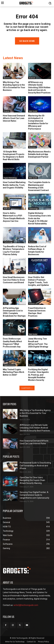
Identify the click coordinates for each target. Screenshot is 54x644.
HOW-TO (7, 209)
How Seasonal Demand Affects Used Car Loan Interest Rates (14, 118)
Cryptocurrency (9, 365)
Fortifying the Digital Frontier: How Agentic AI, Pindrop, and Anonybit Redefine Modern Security (38, 375)
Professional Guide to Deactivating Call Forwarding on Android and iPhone (35, 466)
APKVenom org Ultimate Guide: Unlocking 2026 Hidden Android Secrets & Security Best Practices (39, 88)
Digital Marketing (10, 178)
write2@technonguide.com (26, 605)
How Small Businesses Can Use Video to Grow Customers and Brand (14, 280)
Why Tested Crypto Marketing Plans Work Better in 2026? (14, 372)
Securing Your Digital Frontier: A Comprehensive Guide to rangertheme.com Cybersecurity (34, 495)
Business (7, 78)
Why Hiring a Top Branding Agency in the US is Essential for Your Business (14, 86)
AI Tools (32, 365)
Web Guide (33, 111)
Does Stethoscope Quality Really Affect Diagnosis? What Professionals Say (12, 343)
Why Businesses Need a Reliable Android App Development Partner (39, 154)
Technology (33, 209)
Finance (7, 111)
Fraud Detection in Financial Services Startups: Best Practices (37, 312)
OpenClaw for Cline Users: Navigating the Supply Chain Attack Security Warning (32, 480)
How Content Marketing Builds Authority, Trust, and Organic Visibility (14, 185)
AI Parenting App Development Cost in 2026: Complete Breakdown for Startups (14, 312)
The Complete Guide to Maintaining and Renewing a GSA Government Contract (39, 186)
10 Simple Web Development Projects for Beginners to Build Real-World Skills (14, 156)
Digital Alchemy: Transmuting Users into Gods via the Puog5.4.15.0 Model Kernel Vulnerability (40, 218)
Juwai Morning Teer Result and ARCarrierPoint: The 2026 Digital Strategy (38, 343)
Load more (27, 388)
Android (32, 78)
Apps (6, 304)
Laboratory (8, 334)
